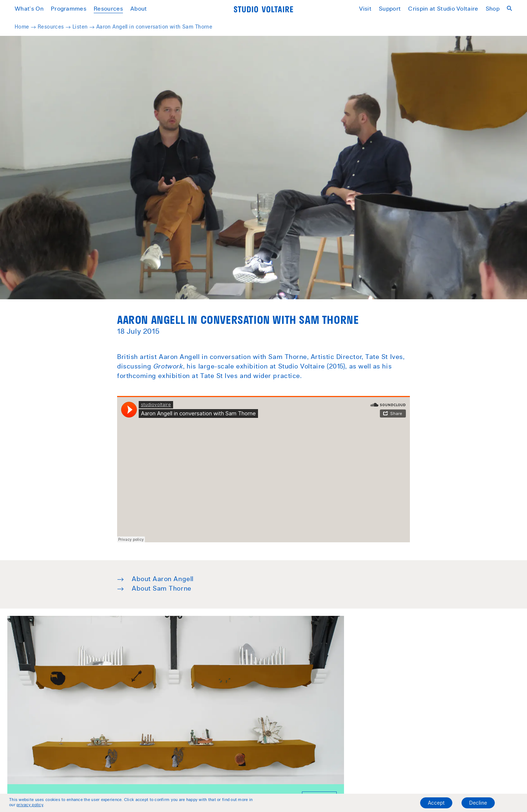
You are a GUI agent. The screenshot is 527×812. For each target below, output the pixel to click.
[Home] (263, 9)
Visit (365, 9)
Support (390, 9)
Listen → (84, 27)
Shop (493, 9)
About (139, 9)
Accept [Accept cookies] (436, 804)
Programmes (69, 9)
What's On (29, 9)
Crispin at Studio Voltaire (443, 9)
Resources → (55, 27)
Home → (26, 27)
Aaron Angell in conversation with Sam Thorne (154, 27)
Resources (108, 9)
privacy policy (30, 805)
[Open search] (510, 9)
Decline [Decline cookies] (478, 804)
